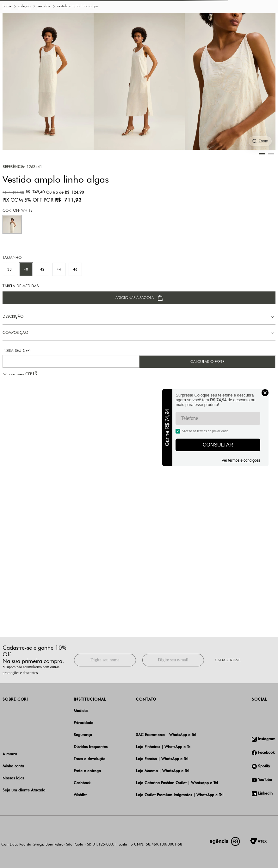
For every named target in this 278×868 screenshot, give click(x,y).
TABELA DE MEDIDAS (21, 286)
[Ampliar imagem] (260, 141)
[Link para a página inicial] (7, 6)
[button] (12, 224)
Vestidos (44, 6)
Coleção (24, 6)
